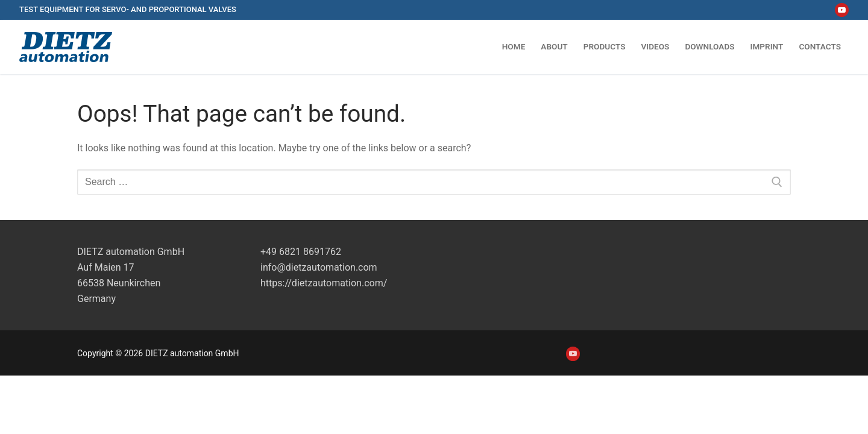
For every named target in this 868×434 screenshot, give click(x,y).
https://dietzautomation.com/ (324, 283)
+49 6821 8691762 (301, 252)
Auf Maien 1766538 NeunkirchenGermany (119, 283)
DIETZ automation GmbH (131, 252)
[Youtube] (842, 10)
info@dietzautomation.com (319, 267)
